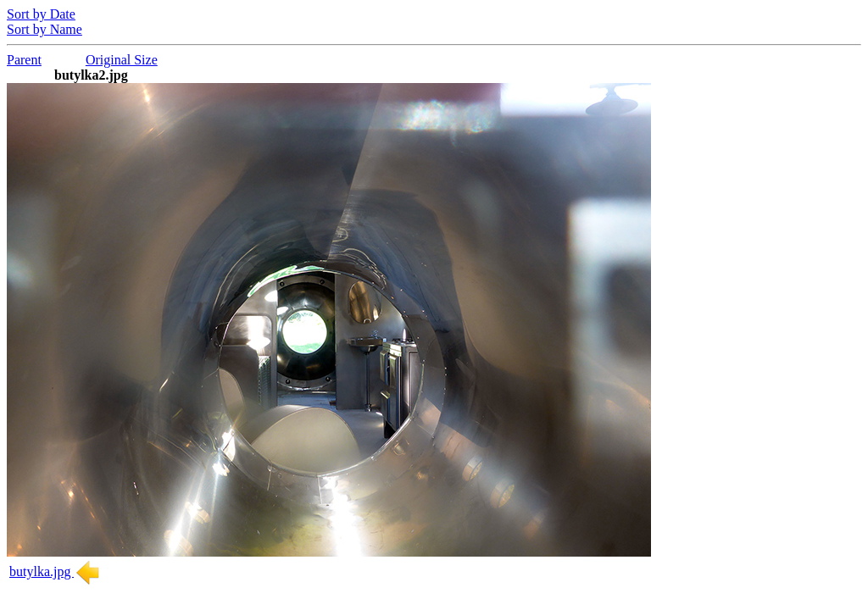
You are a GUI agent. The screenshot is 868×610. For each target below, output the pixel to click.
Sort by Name (45, 29)
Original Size (122, 60)
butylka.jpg (55, 571)
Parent (24, 60)
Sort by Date (41, 14)
